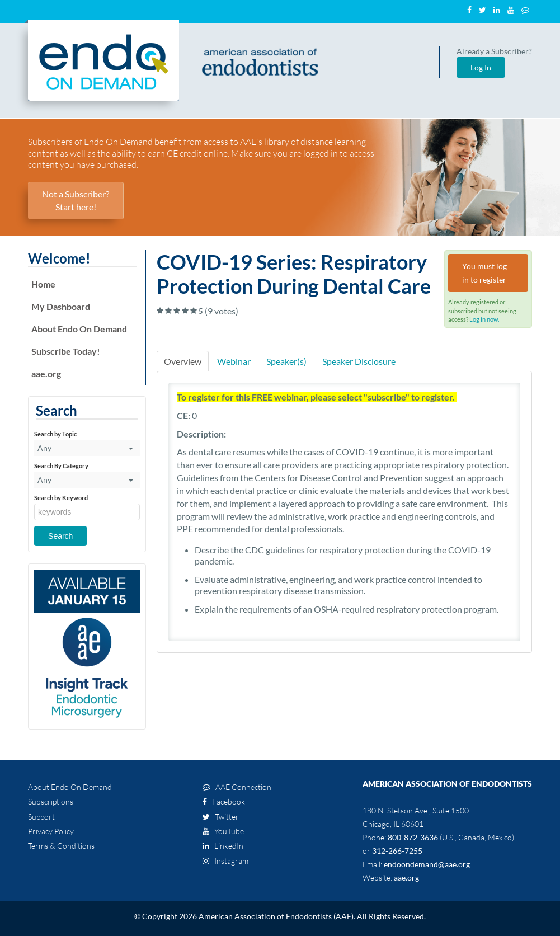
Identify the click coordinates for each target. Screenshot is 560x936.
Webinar (234, 361)
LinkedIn (223, 846)
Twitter (221, 817)
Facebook (224, 801)
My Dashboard (61, 306)
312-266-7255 (397, 851)
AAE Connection (237, 787)
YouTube (223, 831)
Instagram (225, 861)
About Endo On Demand (79, 329)
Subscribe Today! (66, 351)
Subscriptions (51, 801)
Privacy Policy (51, 831)
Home (43, 284)
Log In (481, 67)
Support (41, 817)
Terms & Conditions (61, 846)
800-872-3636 (413, 837)
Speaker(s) (286, 361)
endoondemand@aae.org (427, 864)
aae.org (46, 373)
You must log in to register (484, 273)
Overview (183, 361)
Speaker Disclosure (359, 361)
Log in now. (484, 319)
